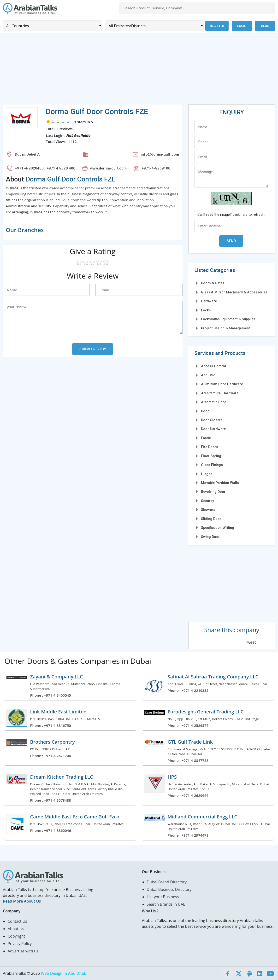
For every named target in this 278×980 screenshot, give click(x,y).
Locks (206, 310)
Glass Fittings (212, 465)
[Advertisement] (139, 70)
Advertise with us (23, 951)
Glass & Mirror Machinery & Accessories (234, 292)
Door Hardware (213, 429)
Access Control (213, 366)
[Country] (52, 26)
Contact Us (17, 921)
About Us (16, 929)
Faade (206, 438)
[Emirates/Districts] (154, 26)
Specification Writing (218, 528)
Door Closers (212, 420)
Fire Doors (210, 447)
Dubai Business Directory (169, 889)
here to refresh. (253, 215)
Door (205, 411)
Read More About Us (22, 901)
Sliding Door (211, 519)
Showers (208, 510)
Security (207, 501)
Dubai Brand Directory (167, 882)
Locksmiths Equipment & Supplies (228, 319)
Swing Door (210, 537)
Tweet (251, 642)
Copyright (16, 936)
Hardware (209, 301)
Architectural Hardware (220, 393)
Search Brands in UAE (166, 904)
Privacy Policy (20, 944)
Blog (265, 26)
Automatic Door (214, 402)
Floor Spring (211, 456)
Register (217, 26)
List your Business (163, 897)
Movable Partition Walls (220, 483)
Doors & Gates (213, 283)
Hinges (207, 474)
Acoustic (208, 375)
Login (242, 26)
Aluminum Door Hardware (222, 384)
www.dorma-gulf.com (108, 168)
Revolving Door (213, 492)
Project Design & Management (225, 328)
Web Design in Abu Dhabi (64, 973)
